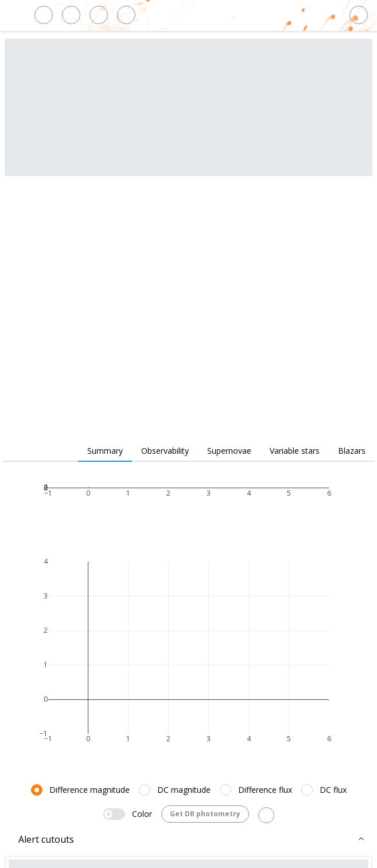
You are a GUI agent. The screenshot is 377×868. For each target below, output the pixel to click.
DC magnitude (184, 790)
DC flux (333, 790)
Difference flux (265, 790)
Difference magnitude (90, 790)
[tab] (105, 451)
